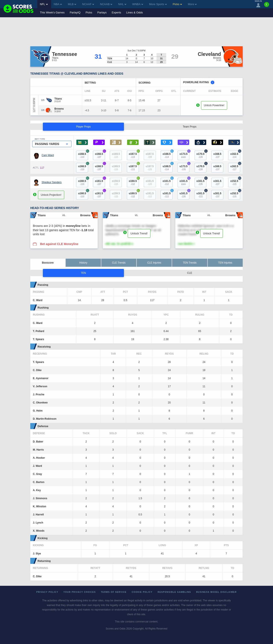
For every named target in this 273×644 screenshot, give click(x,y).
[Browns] (59, 109)
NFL (44, 4)
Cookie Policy (142, 592)
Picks (89, 12)
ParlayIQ (75, 12)
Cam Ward (48, 155)
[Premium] (267, 6)
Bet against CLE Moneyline (59, 244)
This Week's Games (52, 12)
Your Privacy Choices (80, 592)
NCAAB (106, 4)
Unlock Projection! (51, 195)
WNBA (138, 4)
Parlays (102, 12)
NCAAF (88, 4)
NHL (122, 4)
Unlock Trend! (139, 233)
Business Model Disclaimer (216, 592)
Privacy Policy (47, 592)
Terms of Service (114, 592)
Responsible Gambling (174, 592)
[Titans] (58, 99)
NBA (58, 4)
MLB (72, 4)
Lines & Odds (135, 12)
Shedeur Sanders (52, 182)
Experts (116, 12)
